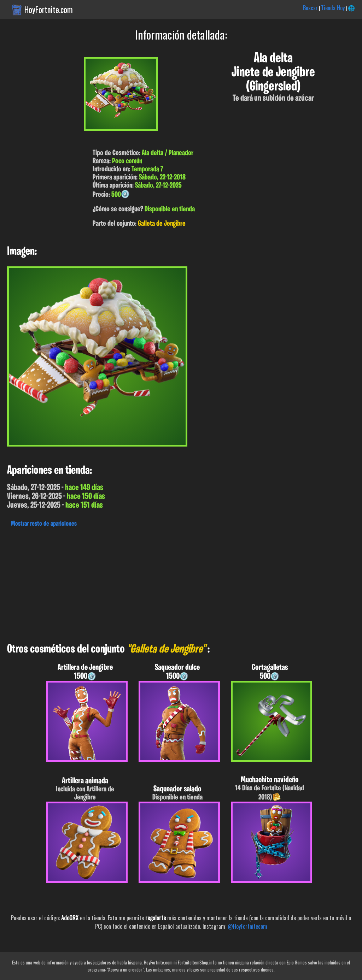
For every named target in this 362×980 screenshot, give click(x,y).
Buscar (310, 8)
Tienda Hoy (333, 8)
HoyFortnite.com (49, 10)
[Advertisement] (181, 583)
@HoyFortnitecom (247, 926)
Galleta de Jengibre (162, 224)
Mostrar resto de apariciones (44, 524)
